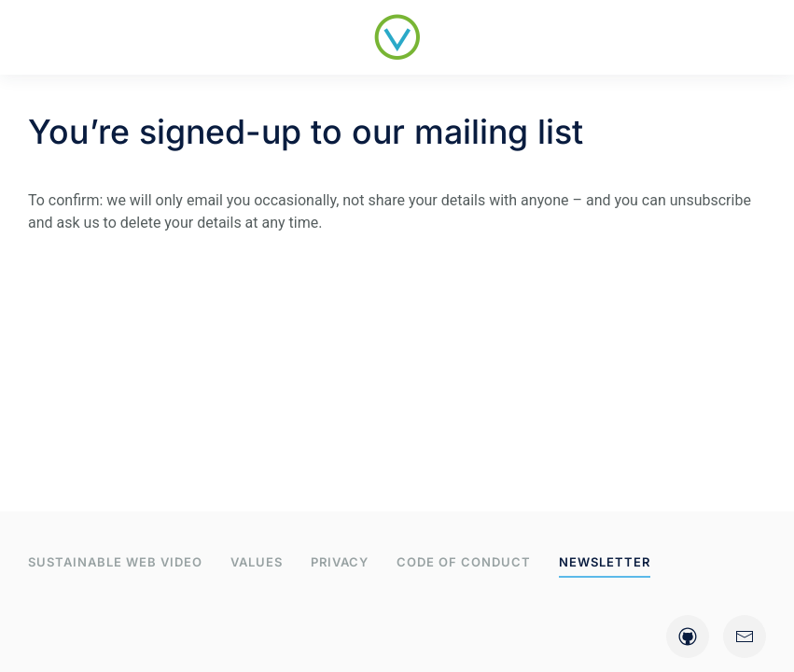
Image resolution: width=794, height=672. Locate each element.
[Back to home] (397, 37)
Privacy (340, 562)
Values (257, 562)
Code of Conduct (464, 562)
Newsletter (605, 562)
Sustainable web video (115, 562)
